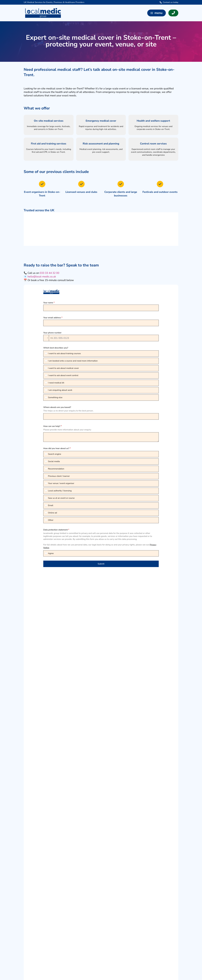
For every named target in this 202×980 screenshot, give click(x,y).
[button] (157, 13)
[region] (101, 229)
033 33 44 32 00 (49, 273)
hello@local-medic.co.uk (42, 277)
